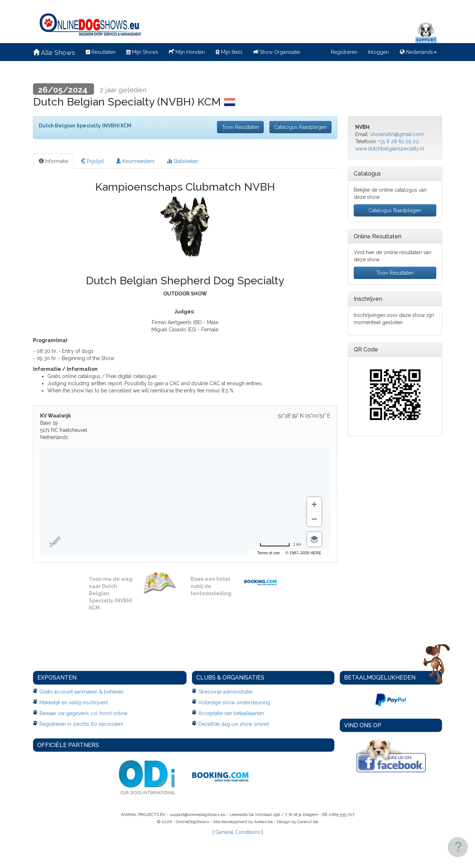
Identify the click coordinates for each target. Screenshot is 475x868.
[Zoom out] (314, 519)
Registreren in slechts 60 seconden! (81, 724)
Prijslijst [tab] (92, 161)
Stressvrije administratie (225, 692)
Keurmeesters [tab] (135, 161)
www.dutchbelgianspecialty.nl (390, 149)
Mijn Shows (142, 52)
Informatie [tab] (53, 161)
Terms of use (269, 553)
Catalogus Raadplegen (300, 127)
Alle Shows (54, 53)
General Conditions (238, 832)
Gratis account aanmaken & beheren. (82, 692)
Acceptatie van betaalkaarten (231, 713)
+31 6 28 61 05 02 (398, 141)
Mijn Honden (187, 51)
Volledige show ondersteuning (234, 703)
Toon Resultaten (240, 127)
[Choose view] (314, 539)
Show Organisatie (277, 52)
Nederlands (418, 52)
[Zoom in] (314, 504)
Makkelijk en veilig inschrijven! (74, 703)
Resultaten (101, 52)
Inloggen (378, 52)
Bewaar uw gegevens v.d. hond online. (84, 713)
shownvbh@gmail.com (397, 134)
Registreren (344, 52)
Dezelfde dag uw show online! (234, 724)
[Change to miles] (281, 545)
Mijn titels (229, 52)
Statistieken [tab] (183, 161)
